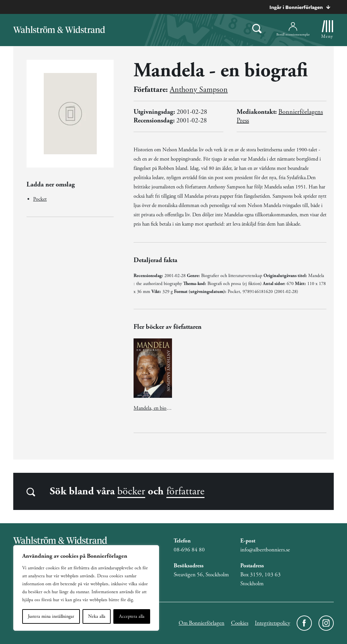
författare (185, 491)
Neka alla (97, 616)
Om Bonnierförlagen (202, 623)
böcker (131, 491)
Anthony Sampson (199, 90)
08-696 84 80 (189, 550)
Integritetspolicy (272, 623)
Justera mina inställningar (51, 616)
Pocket (40, 199)
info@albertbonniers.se (265, 550)
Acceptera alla (132, 616)
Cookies (240, 623)
